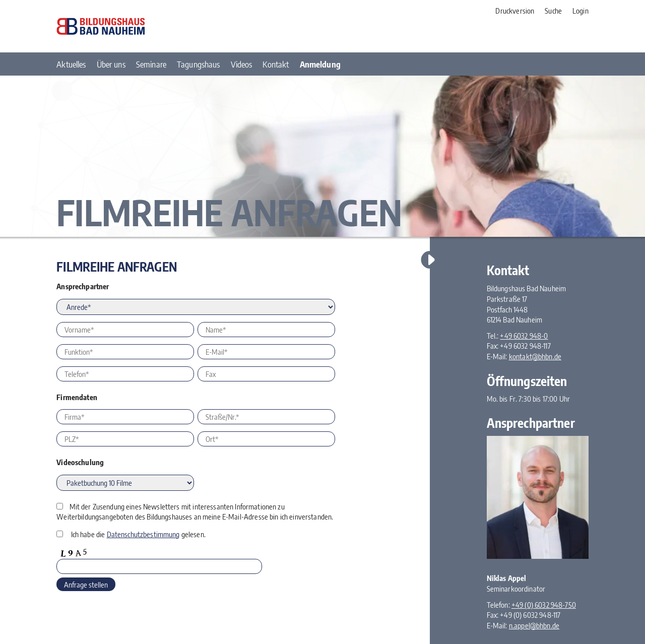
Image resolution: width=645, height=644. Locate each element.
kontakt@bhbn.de (535, 356)
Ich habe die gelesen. (138, 534)
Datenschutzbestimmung (143, 534)
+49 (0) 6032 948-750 (544, 605)
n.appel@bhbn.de (534, 625)
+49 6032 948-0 (524, 336)
